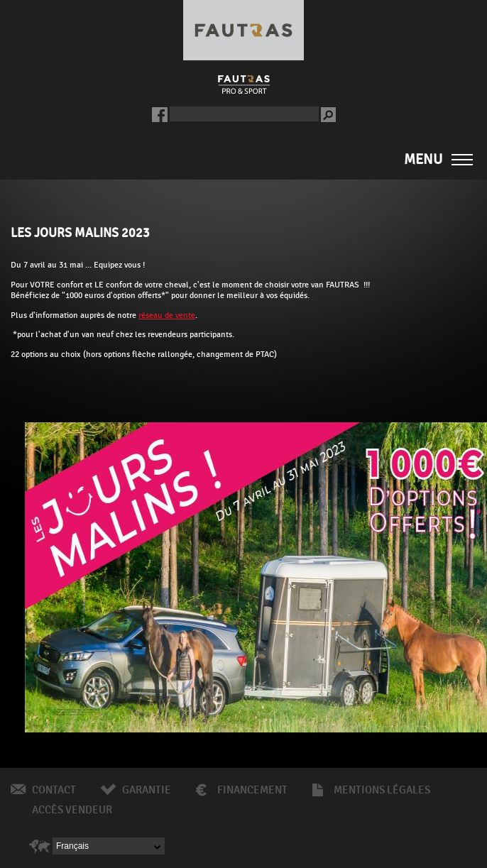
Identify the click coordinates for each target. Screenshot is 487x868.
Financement (252, 790)
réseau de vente (167, 315)
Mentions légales (382, 790)
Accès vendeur (72, 810)
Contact (54, 790)
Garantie (147, 790)
